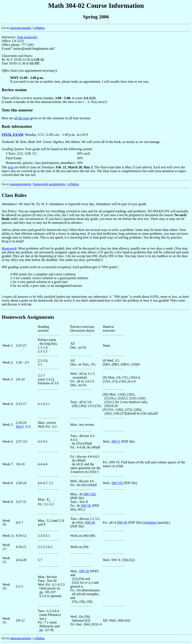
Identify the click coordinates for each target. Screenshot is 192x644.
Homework (9, 248)
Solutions (150, 522)
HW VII (117, 483)
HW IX (86, 506)
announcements (21, 28)
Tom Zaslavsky (27, 37)
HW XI (84, 571)
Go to (96, 482)
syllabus (39, 28)
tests (11, 167)
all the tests (22, 118)
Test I (20, 426)
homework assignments (49, 184)
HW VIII (90, 494)
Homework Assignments (28, 317)
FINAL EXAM (12, 135)
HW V (116, 441)
